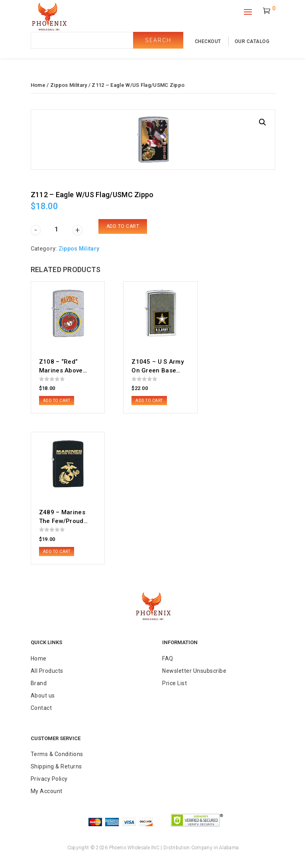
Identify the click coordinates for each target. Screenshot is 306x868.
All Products (47, 671)
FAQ (168, 658)
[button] (263, 122)
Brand (39, 683)
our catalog (252, 41)
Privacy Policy (49, 779)
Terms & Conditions (57, 754)
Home (38, 85)
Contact (41, 708)
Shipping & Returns (56, 766)
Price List (175, 683)
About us (43, 696)
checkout (208, 41)
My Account (47, 791)
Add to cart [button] (57, 401)
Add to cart (123, 226)
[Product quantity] (57, 229)
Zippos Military (69, 85)
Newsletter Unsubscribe (194, 671)
